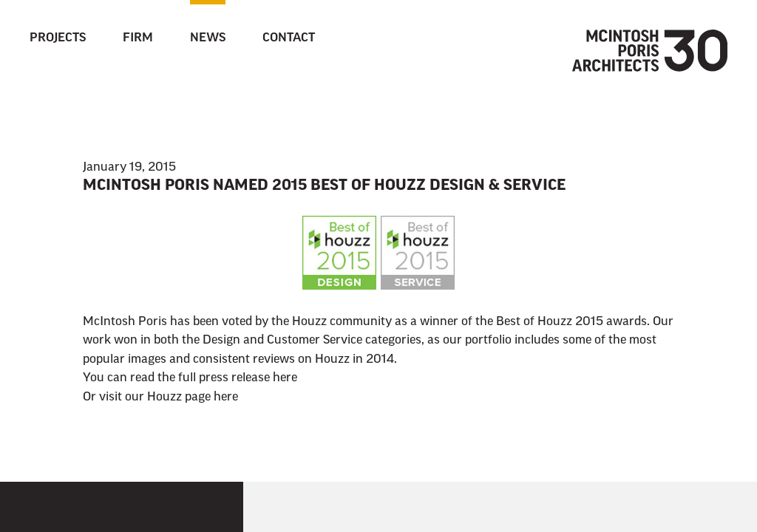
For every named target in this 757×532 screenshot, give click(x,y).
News (208, 38)
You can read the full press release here (190, 378)
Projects (58, 38)
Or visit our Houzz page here (160, 398)
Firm (138, 38)
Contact (289, 38)
